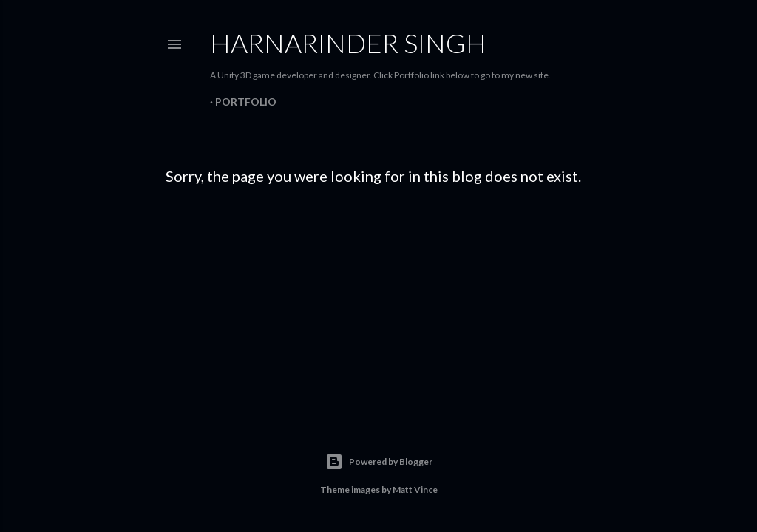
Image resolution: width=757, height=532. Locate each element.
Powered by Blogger (379, 462)
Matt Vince (415, 490)
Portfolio (246, 102)
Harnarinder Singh (348, 43)
